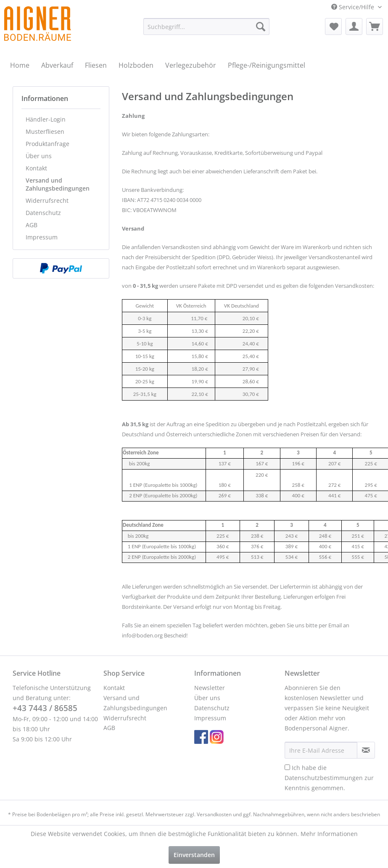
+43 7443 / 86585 (45, 708)
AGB (32, 225)
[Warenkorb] (375, 27)
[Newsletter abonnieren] (366, 750)
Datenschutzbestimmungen (324, 778)
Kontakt (36, 168)
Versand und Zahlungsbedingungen (58, 184)
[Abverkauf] (57, 65)
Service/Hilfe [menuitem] (354, 7)
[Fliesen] (96, 65)
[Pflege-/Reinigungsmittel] (267, 65)
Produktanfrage (48, 144)
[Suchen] (261, 27)
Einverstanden (194, 855)
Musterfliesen (45, 131)
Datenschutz (43, 213)
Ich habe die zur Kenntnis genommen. (329, 778)
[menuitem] (206, 27)
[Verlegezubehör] (191, 65)
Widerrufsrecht (47, 200)
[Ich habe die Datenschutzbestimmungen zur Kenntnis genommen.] (287, 767)
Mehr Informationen (329, 834)
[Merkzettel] (333, 27)
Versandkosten (214, 814)
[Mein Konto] (354, 27)
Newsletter (210, 688)
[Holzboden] (136, 65)
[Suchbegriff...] (206, 27)
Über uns (39, 156)
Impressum (42, 237)
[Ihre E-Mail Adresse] (321, 750)
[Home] (20, 65)
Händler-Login (46, 119)
